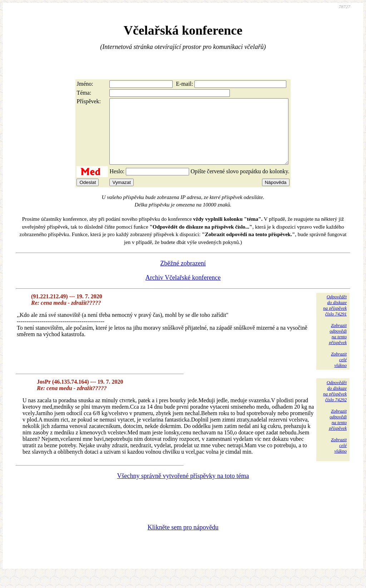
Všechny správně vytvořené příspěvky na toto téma (183, 489)
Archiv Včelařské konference (183, 290)
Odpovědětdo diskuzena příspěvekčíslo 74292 (335, 404)
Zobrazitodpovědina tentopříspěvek (338, 347)
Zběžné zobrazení (183, 276)
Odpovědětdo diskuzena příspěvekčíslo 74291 (335, 318)
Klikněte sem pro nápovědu (183, 540)
